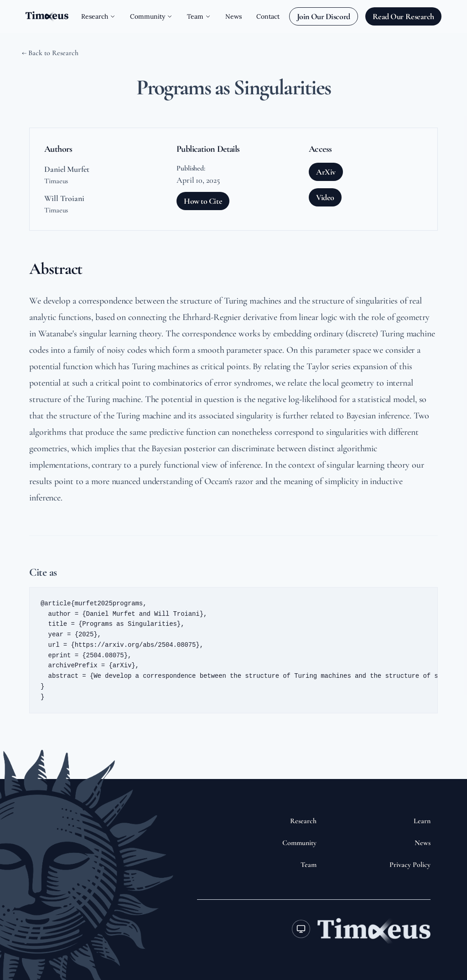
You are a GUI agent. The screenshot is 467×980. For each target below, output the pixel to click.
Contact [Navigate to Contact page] (268, 16)
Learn (422, 821)
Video (325, 197)
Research (303, 821)
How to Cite (203, 201)
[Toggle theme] (301, 929)
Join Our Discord (324, 16)
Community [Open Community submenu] (151, 16)
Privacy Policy (410, 865)
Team (309, 865)
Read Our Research (403, 16)
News (423, 843)
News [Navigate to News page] (233, 16)
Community (299, 843)
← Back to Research (50, 53)
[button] (233, 650)
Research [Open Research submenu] (98, 16)
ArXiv (326, 172)
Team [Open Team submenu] (199, 16)
